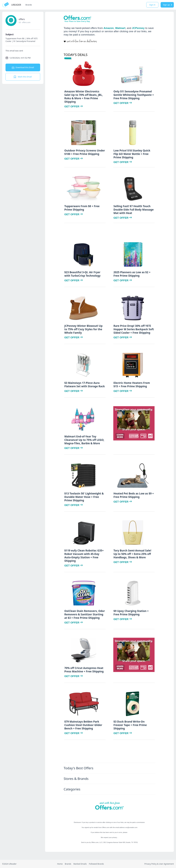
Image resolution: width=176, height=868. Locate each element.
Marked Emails (80, 864)
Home (60, 864)
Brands (29, 5)
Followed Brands (96, 864)
